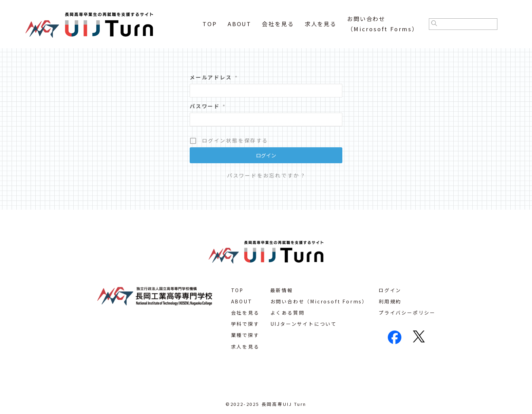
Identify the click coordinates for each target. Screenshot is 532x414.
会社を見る (278, 24)
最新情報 (282, 290)
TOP (210, 24)
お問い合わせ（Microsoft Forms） (319, 301)
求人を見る (321, 24)
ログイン (390, 290)
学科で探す (245, 324)
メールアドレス (214, 77)
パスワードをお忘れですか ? (266, 175)
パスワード (208, 106)
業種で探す (245, 335)
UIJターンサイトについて (304, 324)
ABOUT (240, 24)
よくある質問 (288, 313)
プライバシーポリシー (407, 313)
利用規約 (390, 301)
